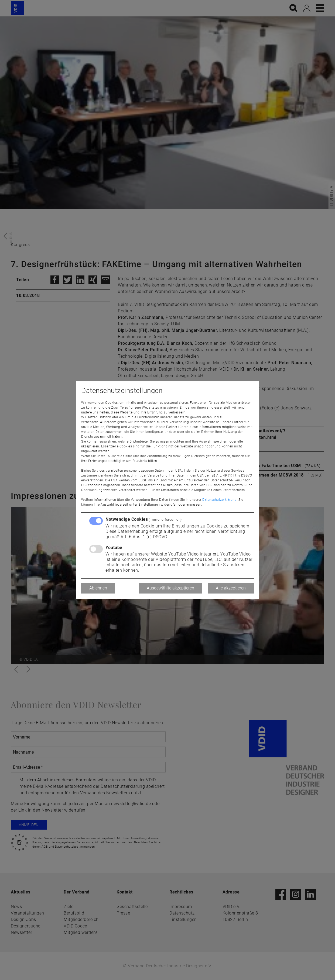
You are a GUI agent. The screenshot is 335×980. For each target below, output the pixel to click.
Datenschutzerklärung (219, 500)
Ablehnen (98, 588)
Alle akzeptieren (231, 588)
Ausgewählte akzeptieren (170, 588)
